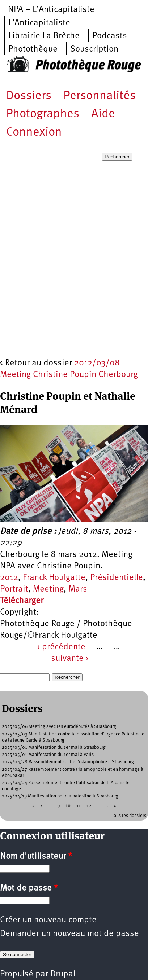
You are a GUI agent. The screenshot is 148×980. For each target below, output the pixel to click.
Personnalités (100, 96)
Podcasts (110, 36)
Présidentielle (117, 578)
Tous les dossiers (129, 816)
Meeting (48, 589)
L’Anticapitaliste (39, 23)
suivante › (70, 659)
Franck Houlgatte (54, 578)
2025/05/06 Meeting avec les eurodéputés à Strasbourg (59, 727)
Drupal (63, 974)
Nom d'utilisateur (36, 857)
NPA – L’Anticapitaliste (51, 10)
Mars (78, 589)
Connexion (34, 133)
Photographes (43, 114)
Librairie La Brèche (44, 36)
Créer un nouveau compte (48, 920)
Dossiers (29, 96)
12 (89, 806)
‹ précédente (61, 647)
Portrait (14, 589)
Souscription (94, 49)
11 (79, 806)
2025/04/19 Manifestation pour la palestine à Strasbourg (60, 796)
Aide (103, 114)
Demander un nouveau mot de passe (69, 934)
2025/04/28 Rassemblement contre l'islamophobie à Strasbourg (68, 762)
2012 (9, 578)
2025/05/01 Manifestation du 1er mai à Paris (48, 755)
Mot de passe (29, 888)
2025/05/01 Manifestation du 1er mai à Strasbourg (54, 748)
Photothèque (33, 49)
